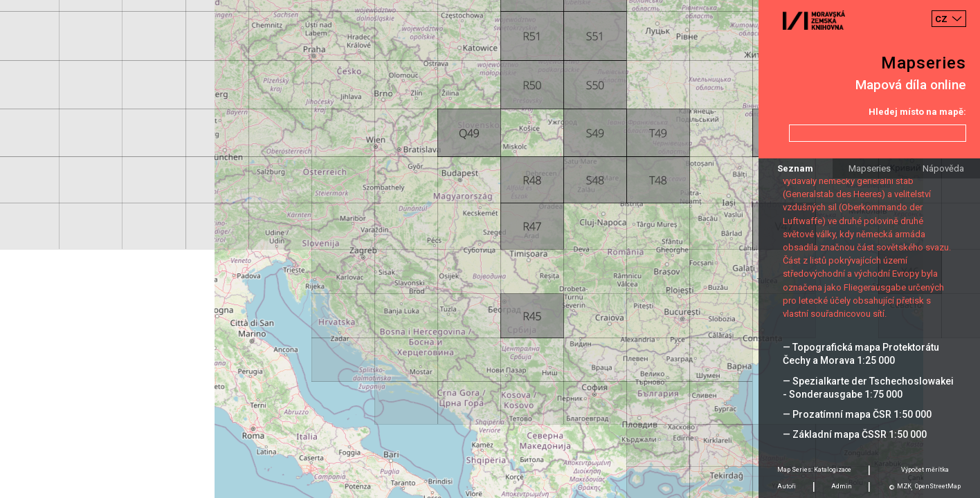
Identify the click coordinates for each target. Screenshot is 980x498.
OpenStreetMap (938, 486)
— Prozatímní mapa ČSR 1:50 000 (857, 414)
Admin (842, 486)
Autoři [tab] (787, 486)
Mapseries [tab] (870, 168)
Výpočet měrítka (925, 470)
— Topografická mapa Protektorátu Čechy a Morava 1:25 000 (861, 354)
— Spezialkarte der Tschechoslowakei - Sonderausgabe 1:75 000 (868, 388)
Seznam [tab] (795, 168)
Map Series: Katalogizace (814, 470)
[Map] (490, 249)
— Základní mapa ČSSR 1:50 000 (855, 434)
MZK (904, 486)
